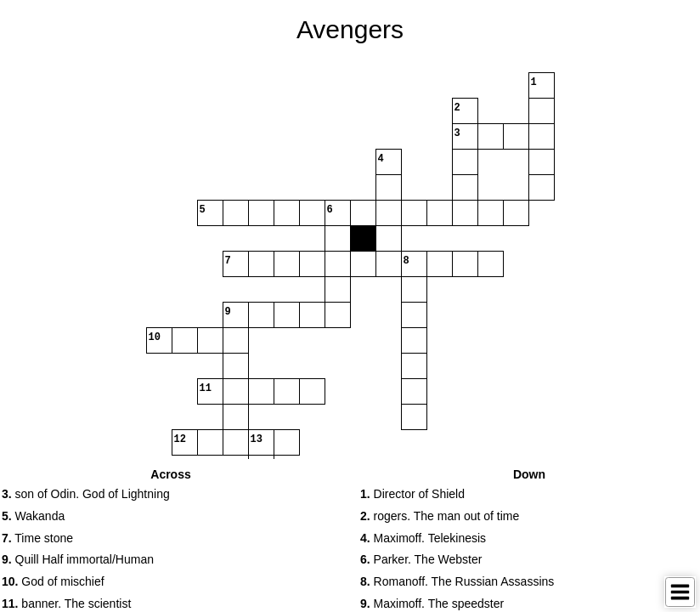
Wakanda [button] (33, 516)
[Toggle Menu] (680, 592)
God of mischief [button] (53, 581)
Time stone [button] (37, 538)
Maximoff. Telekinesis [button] (423, 538)
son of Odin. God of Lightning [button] (86, 494)
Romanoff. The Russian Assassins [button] (457, 581)
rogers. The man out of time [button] (440, 516)
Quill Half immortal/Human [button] (78, 559)
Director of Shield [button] (412, 494)
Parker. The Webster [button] (421, 559)
